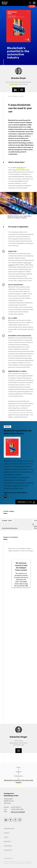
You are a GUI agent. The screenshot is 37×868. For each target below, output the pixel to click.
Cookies (8, 846)
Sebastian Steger (18, 737)
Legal (7, 833)
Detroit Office (14, 84)
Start (18, 767)
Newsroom (9, 829)
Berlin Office (14, 743)
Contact (8, 850)
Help (6, 837)
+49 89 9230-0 (16, 807)
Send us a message (18, 812)
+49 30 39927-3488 (18, 745)
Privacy (8, 842)
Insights (18, 772)
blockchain (21, 168)
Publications (18, 776)
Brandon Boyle (19, 78)
